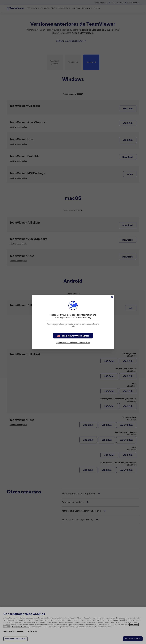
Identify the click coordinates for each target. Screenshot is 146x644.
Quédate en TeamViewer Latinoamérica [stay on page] (73, 343)
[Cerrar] (112, 297)
